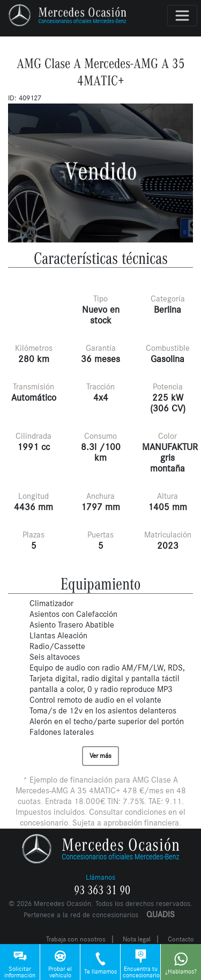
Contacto (181, 939)
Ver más (100, 756)
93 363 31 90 (102, 890)
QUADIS (161, 914)
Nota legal (137, 939)
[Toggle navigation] (182, 16)
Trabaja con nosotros (76, 939)
